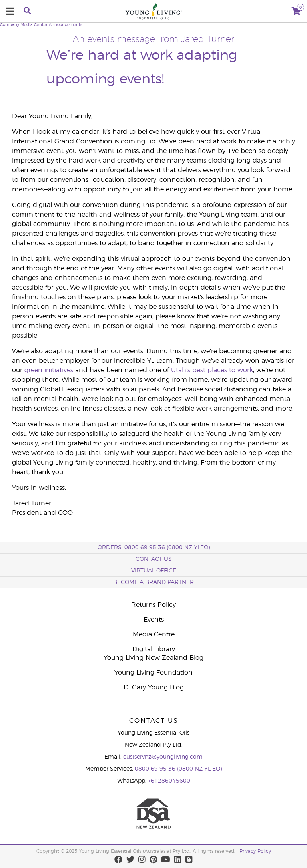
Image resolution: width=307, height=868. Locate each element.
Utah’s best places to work (212, 370)
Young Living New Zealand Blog (153, 658)
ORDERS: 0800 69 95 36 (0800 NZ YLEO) (154, 548)
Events (154, 620)
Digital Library (154, 649)
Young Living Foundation (153, 673)
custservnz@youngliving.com (163, 757)
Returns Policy (153, 605)
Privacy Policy (255, 851)
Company (10, 25)
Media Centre (154, 634)
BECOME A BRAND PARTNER (153, 582)
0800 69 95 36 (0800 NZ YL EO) (178, 769)
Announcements (66, 25)
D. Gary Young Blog (154, 687)
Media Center (34, 25)
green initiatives (49, 370)
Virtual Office (154, 571)
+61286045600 (169, 781)
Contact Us (154, 559)
